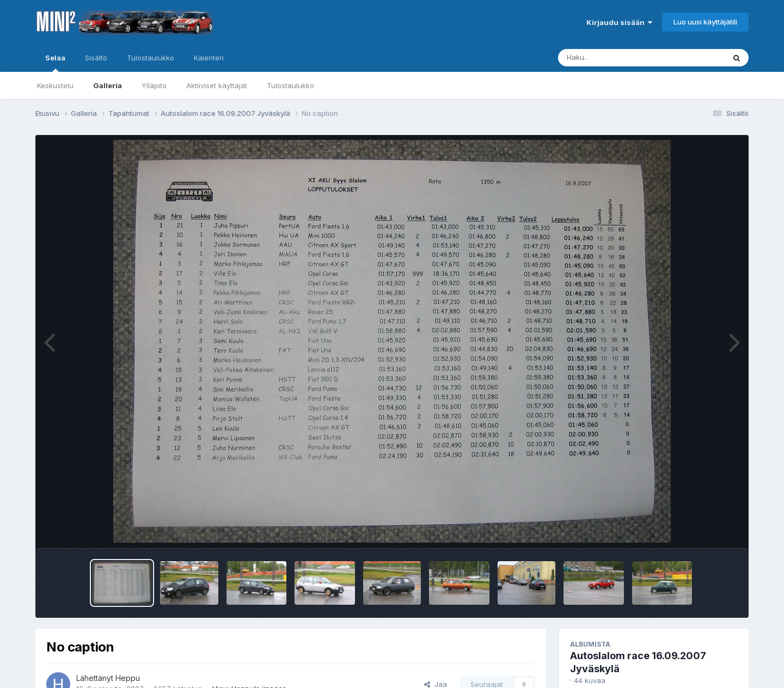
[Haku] (621, 58)
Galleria (108, 85)
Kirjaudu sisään (619, 22)
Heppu (128, 678)
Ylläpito (154, 85)
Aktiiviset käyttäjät (217, 85)
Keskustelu (55, 85)
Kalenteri (209, 58)
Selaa (55, 63)
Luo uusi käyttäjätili (705, 22)
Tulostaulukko (290, 85)
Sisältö (96, 58)
